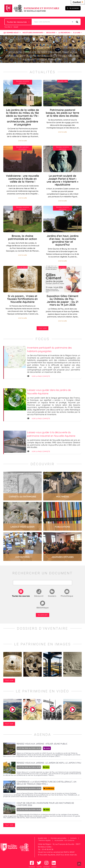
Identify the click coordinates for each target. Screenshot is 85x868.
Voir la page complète (41, 376)
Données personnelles (59, 838)
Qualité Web (42, 838)
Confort (78, 2)
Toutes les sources (21, 596)
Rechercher (43, 615)
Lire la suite (23, 141)
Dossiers (52, 596)
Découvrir (39, 596)
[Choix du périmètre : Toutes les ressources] (18, 22)
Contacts (73, 838)
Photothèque (67, 596)
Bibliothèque (43, 608)
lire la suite (23, 486)
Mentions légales (45, 840)
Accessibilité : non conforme (64, 840)
